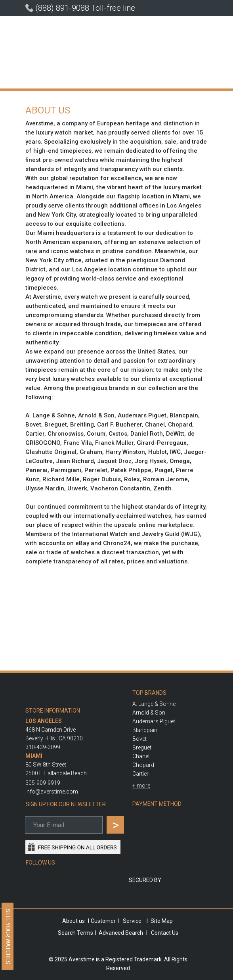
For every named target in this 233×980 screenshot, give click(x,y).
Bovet (139, 739)
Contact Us (165, 933)
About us (74, 921)
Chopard (143, 765)
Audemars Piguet (154, 721)
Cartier (140, 774)
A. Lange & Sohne (154, 704)
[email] (64, 825)
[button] (141, 786)
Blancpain (145, 730)
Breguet (142, 747)
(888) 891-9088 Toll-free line (85, 8)
